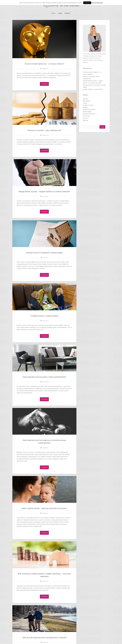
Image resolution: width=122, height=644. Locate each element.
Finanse (85, 103)
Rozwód (85, 118)
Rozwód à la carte (61, 5)
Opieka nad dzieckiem (89, 110)
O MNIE (60, 13)
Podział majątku (87, 112)
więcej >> (85, 62)
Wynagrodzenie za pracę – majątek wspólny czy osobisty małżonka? (44, 192)
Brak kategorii (87, 101)
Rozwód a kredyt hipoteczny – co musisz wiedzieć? (44, 64)
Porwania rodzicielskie (89, 114)
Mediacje (85, 107)
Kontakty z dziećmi (88, 105)
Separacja (85, 120)
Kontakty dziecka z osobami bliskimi (44, 316)
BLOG (53, 13)
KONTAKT (67, 13)
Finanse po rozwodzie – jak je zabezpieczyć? (44, 130)
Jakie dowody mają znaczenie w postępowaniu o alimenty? (44, 638)
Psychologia (86, 116)
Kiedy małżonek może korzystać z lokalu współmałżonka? (44, 377)
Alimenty (85, 99)
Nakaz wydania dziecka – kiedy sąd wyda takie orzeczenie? (44, 508)
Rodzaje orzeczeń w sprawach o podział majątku (44, 253)
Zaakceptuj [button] (87, 3)
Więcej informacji (97, 3)
